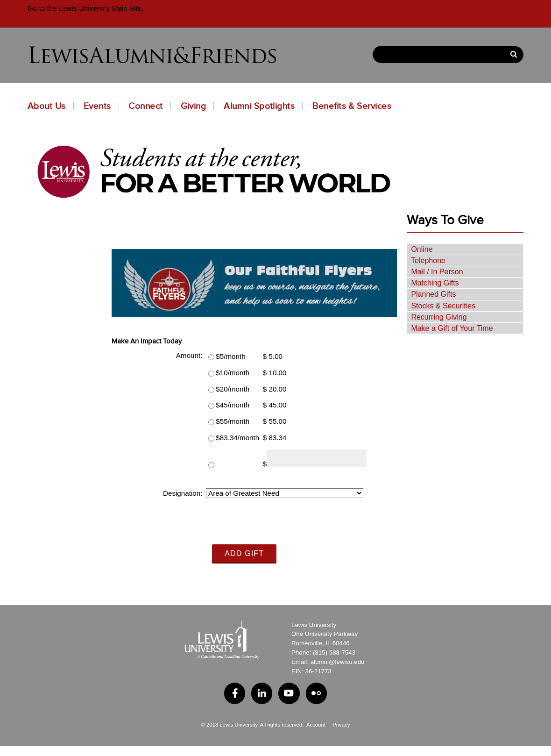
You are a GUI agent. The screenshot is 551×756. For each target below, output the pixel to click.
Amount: (189, 355)
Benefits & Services (352, 106)
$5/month (230, 356)
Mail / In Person (437, 272)
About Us (47, 106)
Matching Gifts (435, 283)
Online (422, 249)
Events (97, 106)
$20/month (233, 389)
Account (316, 724)
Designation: (183, 493)
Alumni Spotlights (259, 106)
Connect (145, 106)
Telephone (428, 260)
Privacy (341, 724)
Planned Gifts (433, 294)
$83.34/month (237, 438)
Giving (194, 106)
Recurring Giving (439, 317)
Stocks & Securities (443, 305)
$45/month (233, 405)
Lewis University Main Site (99, 8)
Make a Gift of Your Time (452, 328)
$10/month (233, 373)
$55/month (233, 421)
